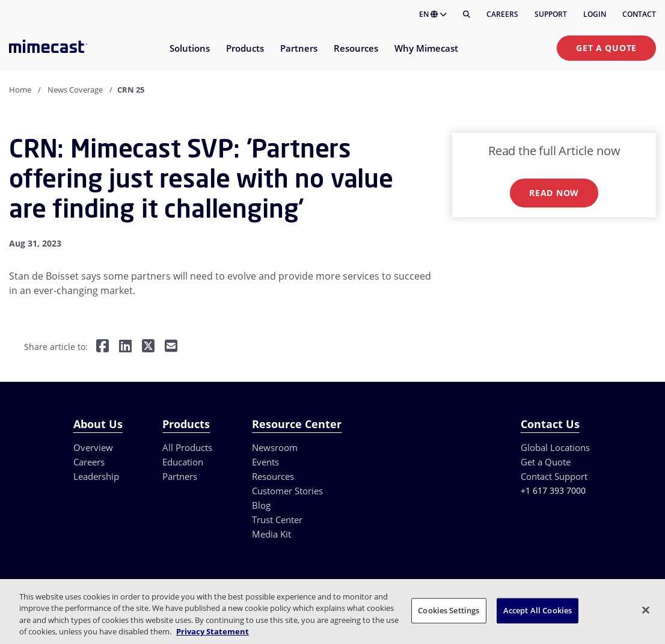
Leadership (96, 476)
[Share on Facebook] (103, 347)
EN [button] (433, 14)
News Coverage (75, 90)
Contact (639, 14)
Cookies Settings (449, 610)
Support (551, 14)
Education (183, 462)
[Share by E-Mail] (171, 347)
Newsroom (275, 447)
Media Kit (271, 534)
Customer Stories (287, 491)
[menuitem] (189, 56)
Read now (554, 193)
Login (595, 14)
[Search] (467, 14)
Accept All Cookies (538, 610)
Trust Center (277, 520)
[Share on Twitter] (148, 347)
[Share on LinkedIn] (125, 347)
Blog (261, 505)
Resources (273, 476)
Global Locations (555, 447)
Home (20, 90)
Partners (180, 476)
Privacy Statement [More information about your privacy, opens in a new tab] (213, 631)
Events (265, 462)
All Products (187, 447)
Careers (502, 14)
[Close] (646, 610)
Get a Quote (606, 48)
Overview (93, 447)
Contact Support (554, 476)
